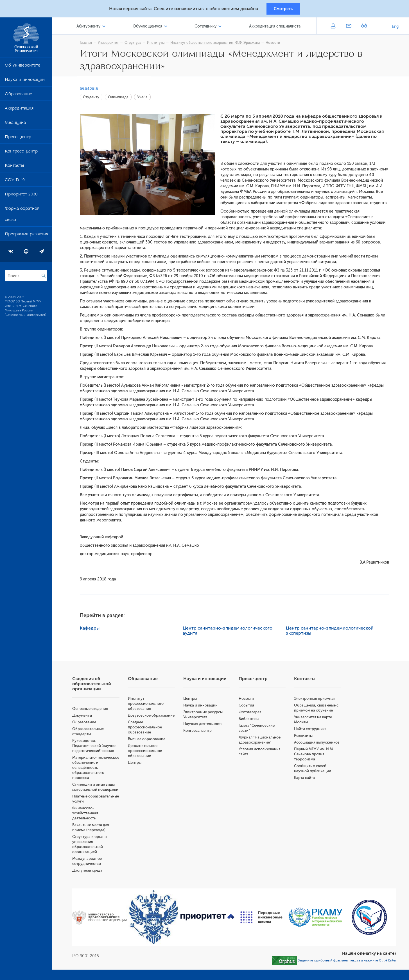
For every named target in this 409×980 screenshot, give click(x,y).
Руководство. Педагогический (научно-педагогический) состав (100, 748)
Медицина (15, 125)
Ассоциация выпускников (318, 744)
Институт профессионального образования (150, 706)
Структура (135, 44)
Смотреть (283, 9)
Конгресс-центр (21, 154)
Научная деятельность (206, 726)
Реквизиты (305, 738)
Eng (395, 28)
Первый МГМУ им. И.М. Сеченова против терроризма (316, 756)
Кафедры (92, 630)
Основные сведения (95, 711)
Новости (275, 44)
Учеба (145, 99)
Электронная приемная (316, 700)
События (249, 707)
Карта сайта (306, 780)
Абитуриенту (93, 28)
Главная (88, 44)
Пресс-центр (18, 139)
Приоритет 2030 (21, 197)
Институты (158, 44)
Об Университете (22, 68)
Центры (139, 770)
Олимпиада (121, 99)
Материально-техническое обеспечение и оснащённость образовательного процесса (100, 770)
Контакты (14, 168)
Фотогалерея (252, 714)
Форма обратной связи (22, 216)
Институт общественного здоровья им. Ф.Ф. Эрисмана (218, 44)
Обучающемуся (151, 28)
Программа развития (26, 236)
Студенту (94, 99)
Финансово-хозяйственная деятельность (90, 815)
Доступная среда (92, 872)
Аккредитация (19, 111)
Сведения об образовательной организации (97, 686)
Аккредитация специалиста (275, 28)
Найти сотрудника (312, 731)
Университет (111, 44)
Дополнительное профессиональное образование (149, 758)
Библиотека (251, 721)
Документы (87, 717)
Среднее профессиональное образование (149, 734)
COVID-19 (15, 182)
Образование (18, 96)
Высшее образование (151, 746)
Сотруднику (207, 28)
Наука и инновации (25, 82)
